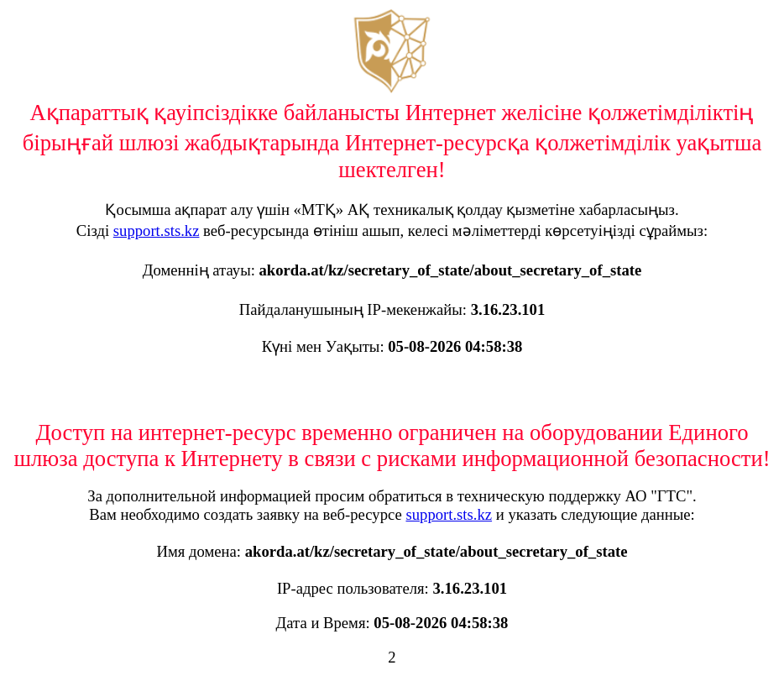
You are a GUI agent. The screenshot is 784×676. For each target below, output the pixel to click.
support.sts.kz (157, 231)
